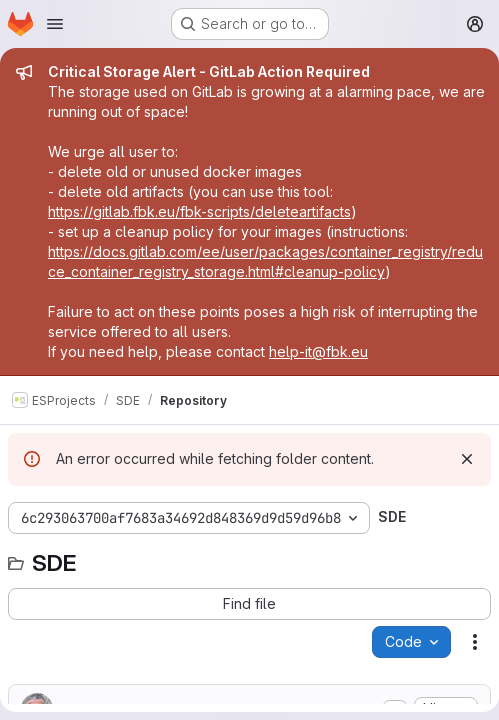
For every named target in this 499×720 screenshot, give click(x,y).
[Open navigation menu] (55, 24)
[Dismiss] (467, 459)
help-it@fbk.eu (318, 351)
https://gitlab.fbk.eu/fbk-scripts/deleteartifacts (199, 211)
